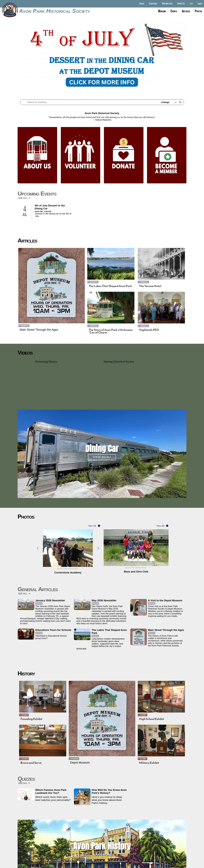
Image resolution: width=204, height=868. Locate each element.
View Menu (102, 457)
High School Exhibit (152, 719)
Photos (198, 11)
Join (191, 3)
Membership (167, 3)
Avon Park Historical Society (55, 11)
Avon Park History (102, 846)
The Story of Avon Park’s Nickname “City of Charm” (111, 331)
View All (92, 526)
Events (174, 11)
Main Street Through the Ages (39, 330)
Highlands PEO (149, 330)
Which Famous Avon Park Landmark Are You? (51, 791)
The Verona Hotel (150, 286)
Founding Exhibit (31, 719)
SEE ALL (24, 198)
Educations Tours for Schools (53, 630)
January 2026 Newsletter (50, 600)
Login (200, 3)
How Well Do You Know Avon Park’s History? (109, 791)
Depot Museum (80, 763)
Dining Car (102, 449)
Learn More (102, 855)
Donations (153, 3)
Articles (186, 11)
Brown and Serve (31, 763)
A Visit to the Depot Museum (165, 600)
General (25, 326)
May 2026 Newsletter (104, 600)
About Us (181, 3)
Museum (162, 11)
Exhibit (25, 715)
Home (142, 3)
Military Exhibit (149, 763)
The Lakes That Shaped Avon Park (110, 286)
